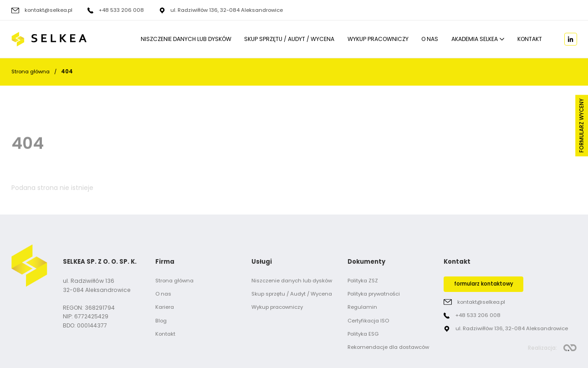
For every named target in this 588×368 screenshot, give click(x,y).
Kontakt (530, 39)
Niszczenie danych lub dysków (186, 39)
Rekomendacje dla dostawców (388, 347)
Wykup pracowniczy (378, 39)
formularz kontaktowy (484, 284)
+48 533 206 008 (121, 10)
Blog (161, 321)
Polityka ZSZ (363, 281)
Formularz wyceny (582, 126)
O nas (430, 39)
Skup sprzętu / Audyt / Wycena (289, 39)
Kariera (165, 307)
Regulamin (362, 307)
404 (67, 72)
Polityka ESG (363, 334)
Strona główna (31, 72)
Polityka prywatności (374, 294)
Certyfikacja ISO (368, 321)
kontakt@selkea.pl (49, 10)
